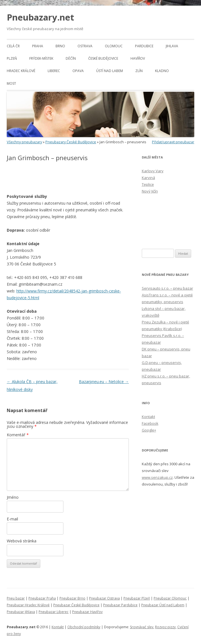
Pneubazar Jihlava (21, 612)
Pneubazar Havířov (87, 612)
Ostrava (85, 46)
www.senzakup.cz (157, 477)
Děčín (71, 58)
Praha (38, 46)
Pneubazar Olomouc (170, 598)
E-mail (12, 519)
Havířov (138, 58)
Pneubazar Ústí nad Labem (163, 605)
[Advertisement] (73, 178)
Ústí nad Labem (110, 71)
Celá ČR (13, 46)
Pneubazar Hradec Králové (28, 605)
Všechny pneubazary (24, 142)
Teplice (148, 184)
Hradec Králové (21, 71)
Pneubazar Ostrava (104, 598)
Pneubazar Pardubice (120, 605)
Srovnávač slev (142, 627)
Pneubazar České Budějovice (76, 605)
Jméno (13, 497)
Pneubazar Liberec (54, 612)
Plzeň (12, 58)
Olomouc (114, 46)
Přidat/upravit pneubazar (173, 142)
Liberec (54, 71)
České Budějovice (103, 58)
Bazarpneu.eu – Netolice (104, 382)
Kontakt (148, 417)
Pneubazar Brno (72, 598)
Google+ (149, 430)
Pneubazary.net (40, 17)
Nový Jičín (150, 191)
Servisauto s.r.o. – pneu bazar (167, 288)
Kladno (162, 71)
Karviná (148, 178)
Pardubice (144, 46)
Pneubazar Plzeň (137, 598)
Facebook (150, 423)
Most (11, 83)
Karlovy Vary (153, 171)
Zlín (139, 71)
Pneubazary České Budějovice (71, 142)
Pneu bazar (16, 598)
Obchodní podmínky (84, 627)
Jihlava (172, 46)
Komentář (18, 435)
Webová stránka (22, 541)
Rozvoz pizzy (165, 627)
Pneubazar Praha (42, 598)
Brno (60, 46)
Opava (78, 71)
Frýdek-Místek (41, 58)
